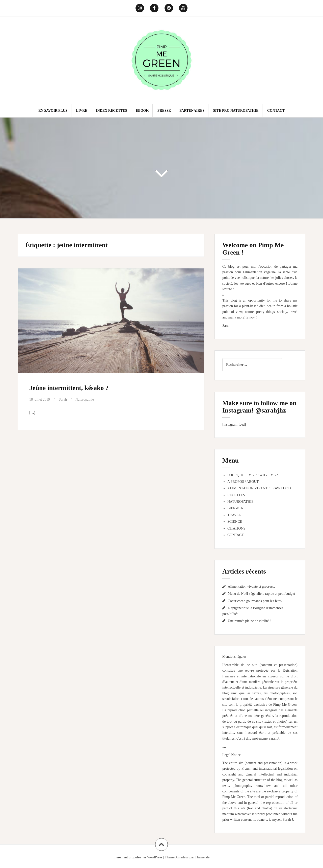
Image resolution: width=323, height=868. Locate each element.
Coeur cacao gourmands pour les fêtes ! (256, 601)
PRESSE (164, 111)
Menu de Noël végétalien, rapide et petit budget (262, 594)
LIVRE (82, 111)
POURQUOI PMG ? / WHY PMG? (253, 475)
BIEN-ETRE (236, 508)
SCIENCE (235, 522)
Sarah (63, 399)
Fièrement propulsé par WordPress (138, 857)
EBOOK (142, 111)
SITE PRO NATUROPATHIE (236, 111)
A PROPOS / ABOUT (243, 482)
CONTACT (276, 111)
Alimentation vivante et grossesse (252, 587)
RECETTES (236, 495)
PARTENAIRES (192, 111)
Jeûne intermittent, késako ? (69, 388)
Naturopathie (85, 399)
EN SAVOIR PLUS (53, 111)
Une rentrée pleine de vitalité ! (249, 621)
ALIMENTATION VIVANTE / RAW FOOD (259, 488)
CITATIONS (236, 528)
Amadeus (182, 857)
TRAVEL (234, 515)
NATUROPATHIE (240, 502)
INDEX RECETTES (111, 111)
